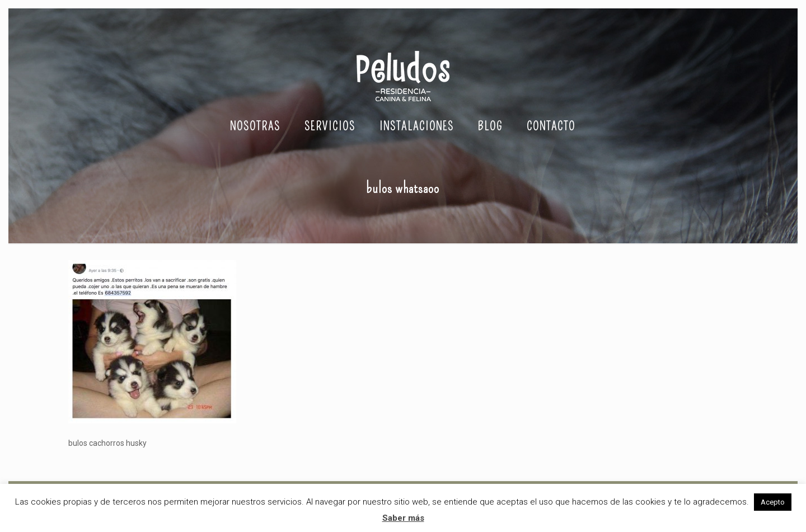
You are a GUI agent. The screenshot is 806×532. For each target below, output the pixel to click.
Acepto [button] (773, 502)
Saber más (403, 518)
